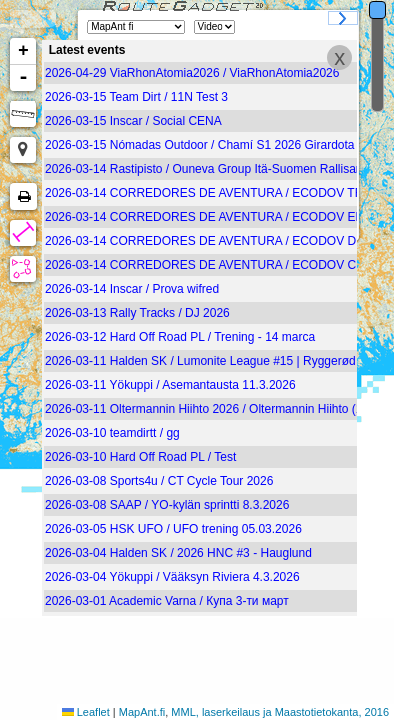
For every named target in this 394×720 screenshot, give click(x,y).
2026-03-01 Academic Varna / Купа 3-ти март (167, 601)
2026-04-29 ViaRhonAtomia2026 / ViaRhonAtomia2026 (192, 73)
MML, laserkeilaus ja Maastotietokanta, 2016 (280, 712)
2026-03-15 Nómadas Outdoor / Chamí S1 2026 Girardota (200, 145)
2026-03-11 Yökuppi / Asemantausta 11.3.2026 (170, 385)
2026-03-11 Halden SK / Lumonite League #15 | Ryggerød (200, 361)
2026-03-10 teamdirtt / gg (112, 433)
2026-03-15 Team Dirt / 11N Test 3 (136, 97)
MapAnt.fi (142, 712)
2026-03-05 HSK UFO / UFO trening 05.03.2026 (173, 529)
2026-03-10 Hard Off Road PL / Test (140, 457)
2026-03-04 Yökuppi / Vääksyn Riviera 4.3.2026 (172, 577)
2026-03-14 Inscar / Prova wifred (132, 289)
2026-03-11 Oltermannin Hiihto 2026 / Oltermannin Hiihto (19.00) (217, 409)
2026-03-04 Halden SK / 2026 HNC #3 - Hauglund (178, 553)
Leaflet (93, 712)
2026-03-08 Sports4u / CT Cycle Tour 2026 (159, 481)
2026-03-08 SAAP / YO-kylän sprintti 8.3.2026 (167, 505)
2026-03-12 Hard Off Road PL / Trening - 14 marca (180, 337)
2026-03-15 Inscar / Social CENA (133, 121)
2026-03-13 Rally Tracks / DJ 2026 (137, 313)
